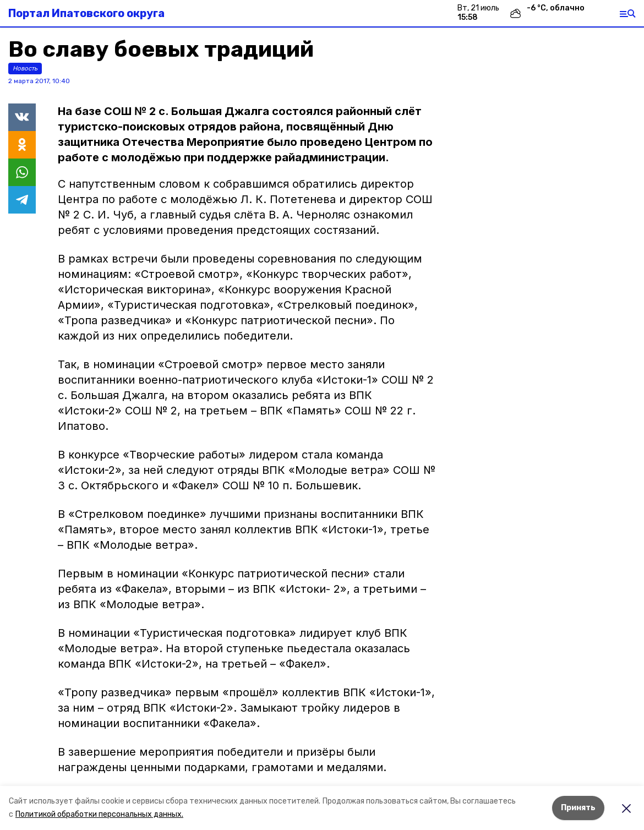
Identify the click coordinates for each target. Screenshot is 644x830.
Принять (578, 808)
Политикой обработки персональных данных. (99, 814)
